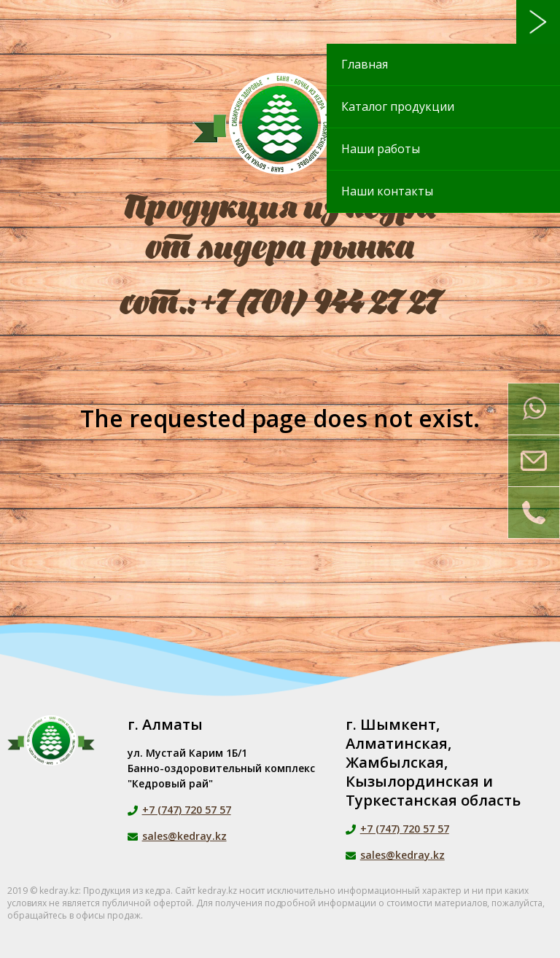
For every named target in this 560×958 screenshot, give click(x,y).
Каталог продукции (398, 106)
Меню (538, 22)
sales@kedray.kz (184, 836)
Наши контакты (387, 191)
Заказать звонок (534, 513)
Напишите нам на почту (534, 461)
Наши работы (381, 149)
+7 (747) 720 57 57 (187, 810)
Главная (365, 64)
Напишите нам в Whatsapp (534, 409)
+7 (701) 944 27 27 (321, 304)
